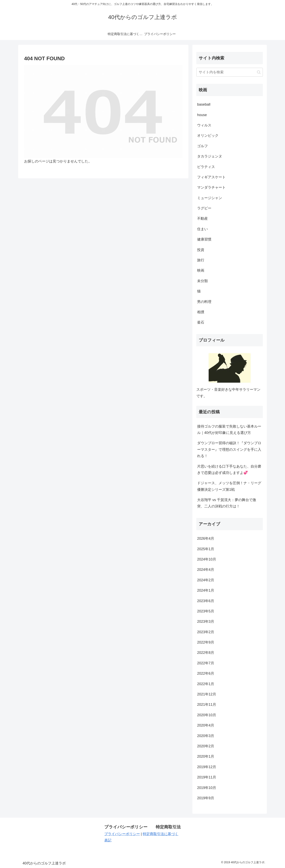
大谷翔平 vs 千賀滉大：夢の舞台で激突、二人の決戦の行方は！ (227, 503)
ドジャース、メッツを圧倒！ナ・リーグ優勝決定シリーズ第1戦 (229, 486)
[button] (259, 72)
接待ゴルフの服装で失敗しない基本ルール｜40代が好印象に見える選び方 (229, 430)
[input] (230, 72)
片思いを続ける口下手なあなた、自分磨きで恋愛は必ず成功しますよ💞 (229, 470)
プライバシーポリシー (122, 834)
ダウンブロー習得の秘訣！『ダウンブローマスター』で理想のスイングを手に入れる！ (229, 449)
